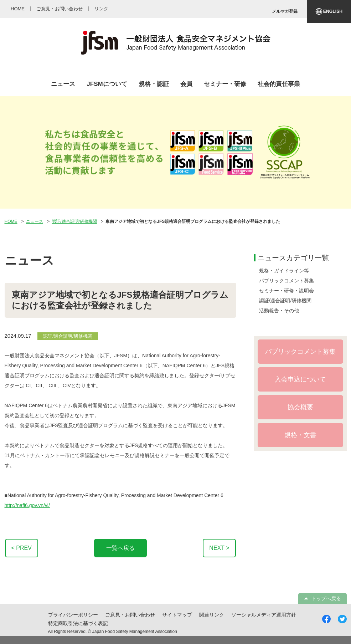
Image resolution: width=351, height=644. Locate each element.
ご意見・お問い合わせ (130, 615)
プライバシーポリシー (73, 615)
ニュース (63, 84)
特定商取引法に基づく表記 (78, 623)
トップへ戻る (326, 598)
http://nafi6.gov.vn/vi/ (27, 505)
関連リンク (212, 615)
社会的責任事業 (279, 84)
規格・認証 (154, 84)
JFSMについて (107, 84)
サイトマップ (177, 615)
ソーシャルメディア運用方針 (264, 615)
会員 (186, 84)
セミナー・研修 (225, 84)
